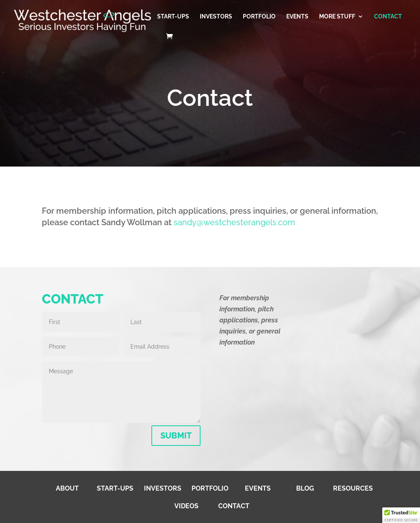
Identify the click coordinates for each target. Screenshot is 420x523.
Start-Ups (173, 17)
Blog (305, 488)
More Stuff (337, 17)
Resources (353, 488)
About (67, 488)
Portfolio (259, 17)
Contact (388, 17)
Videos (186, 506)
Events (297, 17)
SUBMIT (176, 436)
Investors (216, 17)
